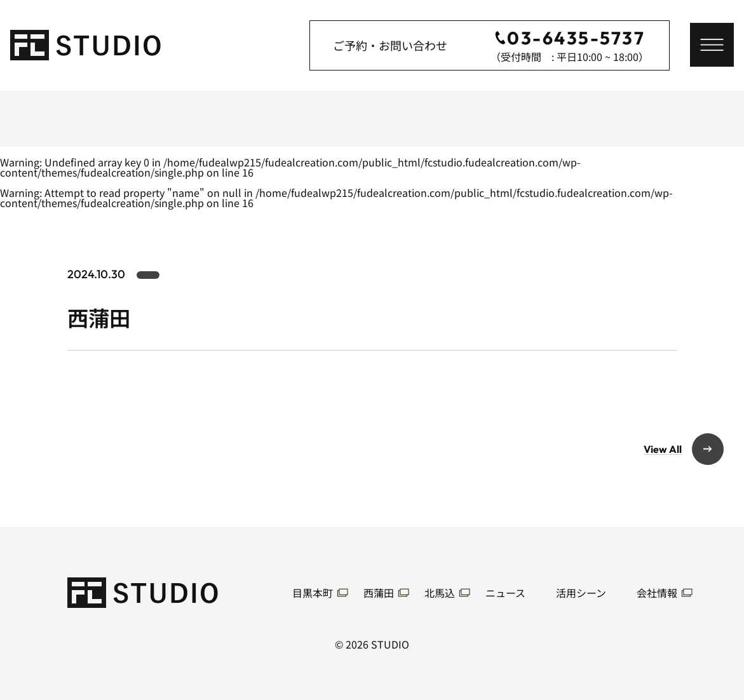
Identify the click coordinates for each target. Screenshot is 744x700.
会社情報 (657, 593)
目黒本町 (313, 593)
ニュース (505, 593)
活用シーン (581, 593)
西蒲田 (379, 593)
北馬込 (440, 593)
